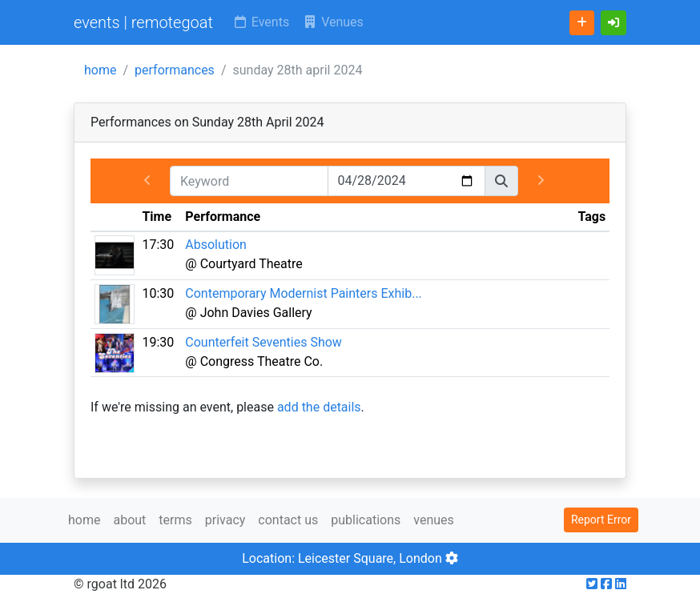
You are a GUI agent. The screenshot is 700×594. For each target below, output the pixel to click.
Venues (333, 22)
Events (261, 22)
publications (366, 520)
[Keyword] (249, 181)
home (100, 70)
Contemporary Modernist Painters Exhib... (304, 293)
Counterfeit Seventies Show (264, 342)
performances (175, 70)
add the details (319, 407)
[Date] (407, 181)
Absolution (216, 245)
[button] (614, 23)
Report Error (601, 520)
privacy (225, 520)
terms (175, 520)
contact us (288, 520)
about (129, 520)
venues (434, 520)
